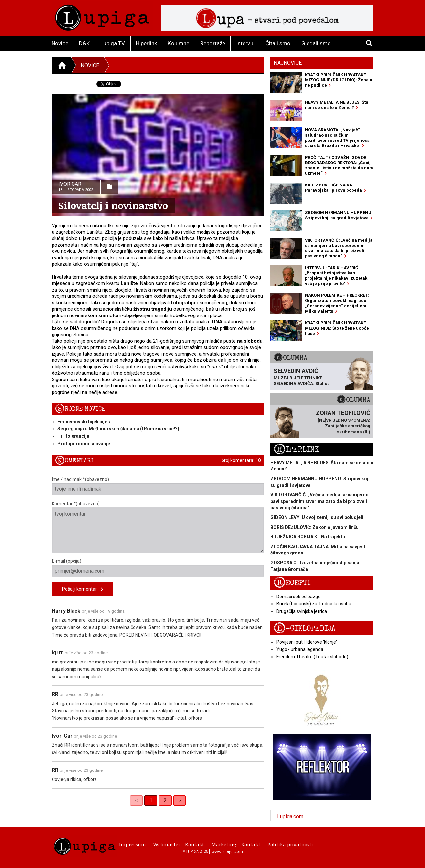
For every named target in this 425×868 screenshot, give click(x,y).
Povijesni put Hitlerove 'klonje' (307, 642)
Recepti (292, 583)
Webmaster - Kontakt (179, 844)
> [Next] (180, 801)
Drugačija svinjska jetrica (302, 611)
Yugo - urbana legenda (300, 649)
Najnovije (288, 63)
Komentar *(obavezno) (158, 527)
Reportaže (213, 43)
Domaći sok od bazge (298, 597)
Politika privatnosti (290, 844)
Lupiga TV (113, 43)
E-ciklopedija (305, 629)
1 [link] (151, 801)
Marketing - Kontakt (236, 844)
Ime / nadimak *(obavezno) (158, 486)
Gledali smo (316, 43)
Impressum (133, 844)
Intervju (245, 43)
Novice (60, 43)
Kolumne (179, 43)
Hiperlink (146, 43)
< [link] (136, 801)
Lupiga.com (290, 817)
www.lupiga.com (227, 851)
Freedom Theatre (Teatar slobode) (312, 657)
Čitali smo (278, 43)
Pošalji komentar (83, 589)
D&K (84, 43)
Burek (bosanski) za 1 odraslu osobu (314, 604)
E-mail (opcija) (158, 568)
